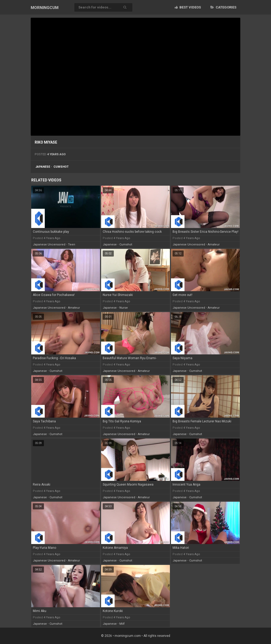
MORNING (45, 8)
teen (72, 245)
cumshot (61, 167)
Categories (223, 7)
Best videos (188, 7)
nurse (124, 308)
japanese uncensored (49, 245)
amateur (214, 245)
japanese (43, 167)
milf (122, 624)
